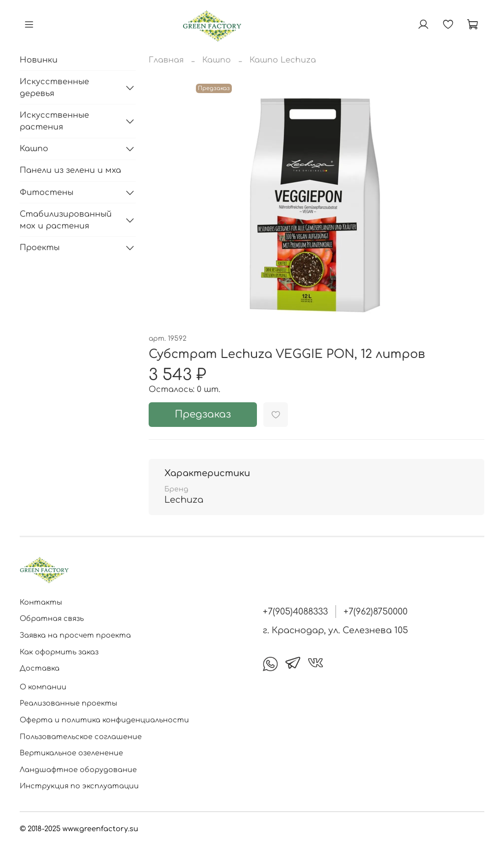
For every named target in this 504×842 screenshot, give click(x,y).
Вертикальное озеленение (71, 753)
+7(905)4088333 (295, 612)
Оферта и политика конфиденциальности (104, 720)
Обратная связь (52, 618)
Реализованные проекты (68, 703)
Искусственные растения (54, 121)
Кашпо (217, 60)
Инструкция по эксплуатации (79, 786)
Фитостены (47, 193)
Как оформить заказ (59, 652)
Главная (166, 60)
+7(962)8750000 (376, 612)
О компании (43, 687)
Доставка (40, 668)
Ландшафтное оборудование (78, 770)
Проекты (40, 248)
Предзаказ (203, 414)
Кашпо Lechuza (283, 60)
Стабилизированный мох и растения (66, 220)
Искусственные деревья (54, 88)
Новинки (39, 60)
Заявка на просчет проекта (75, 635)
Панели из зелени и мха (70, 170)
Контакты (41, 602)
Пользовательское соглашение (81, 737)
